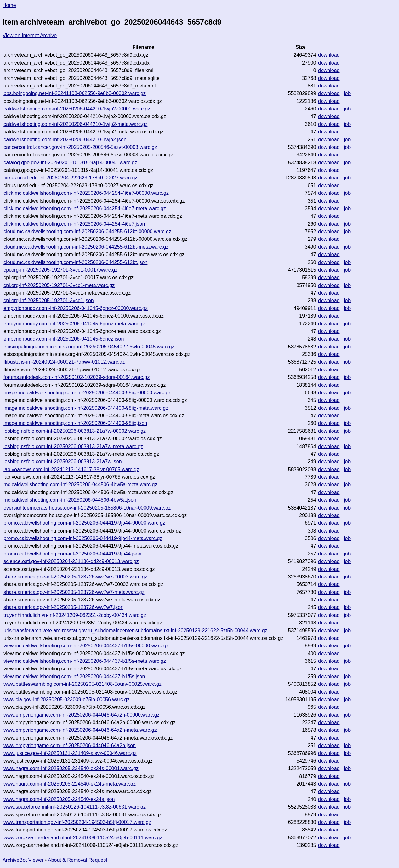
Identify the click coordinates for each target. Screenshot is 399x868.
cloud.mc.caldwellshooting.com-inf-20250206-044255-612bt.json (75, 262)
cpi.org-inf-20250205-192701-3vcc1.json (48, 300)
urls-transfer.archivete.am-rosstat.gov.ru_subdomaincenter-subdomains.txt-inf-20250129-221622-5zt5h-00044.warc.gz (135, 631)
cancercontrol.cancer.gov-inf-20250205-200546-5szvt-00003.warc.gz (80, 147)
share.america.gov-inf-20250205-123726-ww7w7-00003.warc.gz (75, 577)
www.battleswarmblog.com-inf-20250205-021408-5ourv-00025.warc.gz (83, 684)
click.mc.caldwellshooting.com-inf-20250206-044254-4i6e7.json (74, 224)
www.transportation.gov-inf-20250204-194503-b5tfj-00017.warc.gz (77, 822)
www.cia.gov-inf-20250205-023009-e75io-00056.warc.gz (66, 699)
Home (9, 5)
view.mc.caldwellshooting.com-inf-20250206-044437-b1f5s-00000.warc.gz (86, 646)
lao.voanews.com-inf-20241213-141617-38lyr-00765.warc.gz (71, 469)
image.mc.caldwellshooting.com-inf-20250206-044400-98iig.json (75, 423)
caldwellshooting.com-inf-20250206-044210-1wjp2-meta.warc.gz (75, 124)
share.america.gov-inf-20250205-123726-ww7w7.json (63, 607)
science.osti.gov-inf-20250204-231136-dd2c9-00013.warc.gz (71, 561)
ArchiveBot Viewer (23, 860)
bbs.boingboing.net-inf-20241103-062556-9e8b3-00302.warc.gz (75, 93)
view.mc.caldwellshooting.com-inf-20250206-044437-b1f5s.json (74, 676)
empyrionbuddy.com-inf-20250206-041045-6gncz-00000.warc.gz (76, 308)
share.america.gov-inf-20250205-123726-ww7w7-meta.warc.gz (74, 592)
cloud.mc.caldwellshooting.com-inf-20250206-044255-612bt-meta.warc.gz (86, 247)
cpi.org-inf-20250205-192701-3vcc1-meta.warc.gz (59, 285)
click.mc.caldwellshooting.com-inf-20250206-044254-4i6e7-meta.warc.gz (85, 209)
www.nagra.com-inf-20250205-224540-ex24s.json (59, 799)
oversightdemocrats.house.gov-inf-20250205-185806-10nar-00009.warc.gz (87, 508)
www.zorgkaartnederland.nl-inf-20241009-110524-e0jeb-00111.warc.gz (83, 838)
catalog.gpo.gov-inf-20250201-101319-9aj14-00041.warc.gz (70, 163)
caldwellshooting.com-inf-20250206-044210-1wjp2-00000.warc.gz (77, 109)
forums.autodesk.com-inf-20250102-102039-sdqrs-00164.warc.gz (77, 377)
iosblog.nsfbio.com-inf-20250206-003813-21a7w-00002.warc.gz (75, 431)
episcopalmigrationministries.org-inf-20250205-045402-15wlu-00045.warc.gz (89, 347)
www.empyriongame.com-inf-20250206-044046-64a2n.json (70, 745)
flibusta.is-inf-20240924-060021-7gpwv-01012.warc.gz (64, 362)
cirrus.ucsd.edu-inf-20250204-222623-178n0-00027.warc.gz (70, 178)
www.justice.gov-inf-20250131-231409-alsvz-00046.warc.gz (70, 753)
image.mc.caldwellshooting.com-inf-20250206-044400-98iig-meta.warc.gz (86, 408)
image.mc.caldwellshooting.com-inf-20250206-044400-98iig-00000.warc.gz (87, 393)
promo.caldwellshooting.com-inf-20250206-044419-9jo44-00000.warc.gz (84, 523)
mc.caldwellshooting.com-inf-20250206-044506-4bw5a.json (70, 500)
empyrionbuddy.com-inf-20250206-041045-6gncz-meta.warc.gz (74, 324)
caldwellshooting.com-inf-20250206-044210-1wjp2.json (65, 140)
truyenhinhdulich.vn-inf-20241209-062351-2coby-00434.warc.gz (75, 615)
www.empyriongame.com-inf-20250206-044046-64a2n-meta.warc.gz (80, 730)
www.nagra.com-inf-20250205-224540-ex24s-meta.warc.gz (70, 784)
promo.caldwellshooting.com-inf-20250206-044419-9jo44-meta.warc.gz (83, 538)
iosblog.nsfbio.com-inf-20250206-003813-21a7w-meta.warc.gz (73, 446)
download (329, 55)
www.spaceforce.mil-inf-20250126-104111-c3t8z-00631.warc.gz (75, 807)
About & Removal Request (78, 860)
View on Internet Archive (30, 35)
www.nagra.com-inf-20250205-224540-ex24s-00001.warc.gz (71, 768)
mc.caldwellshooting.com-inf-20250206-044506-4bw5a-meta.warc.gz (80, 485)
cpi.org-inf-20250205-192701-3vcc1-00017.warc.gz (60, 270)
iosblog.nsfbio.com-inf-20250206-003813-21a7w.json (63, 462)
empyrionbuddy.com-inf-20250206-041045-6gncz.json (64, 339)
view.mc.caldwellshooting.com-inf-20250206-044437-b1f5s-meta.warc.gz (85, 661)
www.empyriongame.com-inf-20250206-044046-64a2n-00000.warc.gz (81, 715)
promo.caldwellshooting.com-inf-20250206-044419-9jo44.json (72, 554)
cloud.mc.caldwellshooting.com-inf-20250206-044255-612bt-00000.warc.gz (87, 231)
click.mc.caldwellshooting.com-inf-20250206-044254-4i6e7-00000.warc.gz (86, 193)
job (347, 93)
